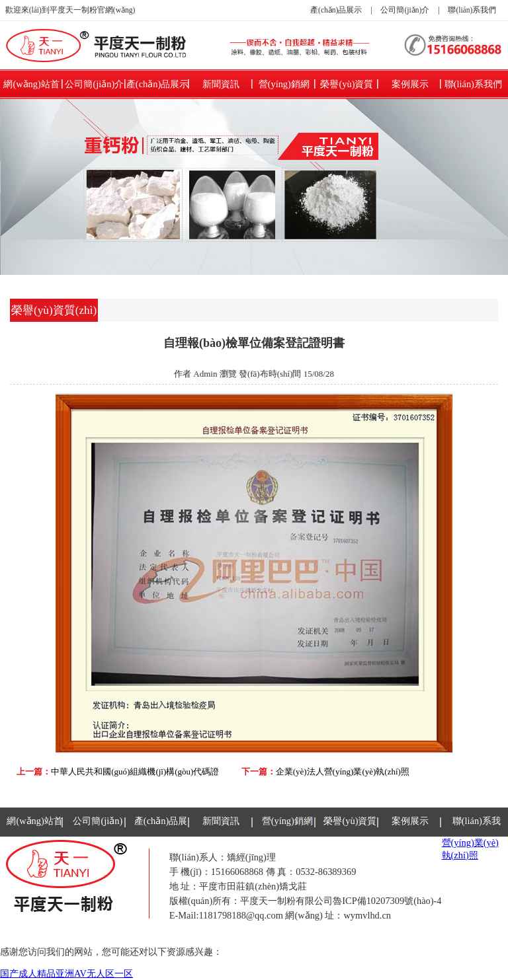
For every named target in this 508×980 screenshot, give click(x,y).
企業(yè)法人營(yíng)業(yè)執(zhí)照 (343, 772)
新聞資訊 (221, 84)
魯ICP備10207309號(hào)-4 (387, 901)
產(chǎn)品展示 (336, 10)
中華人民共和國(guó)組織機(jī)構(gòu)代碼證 (135, 772)
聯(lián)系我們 (472, 10)
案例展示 (410, 84)
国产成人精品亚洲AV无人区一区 (66, 973)
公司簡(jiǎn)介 (405, 10)
